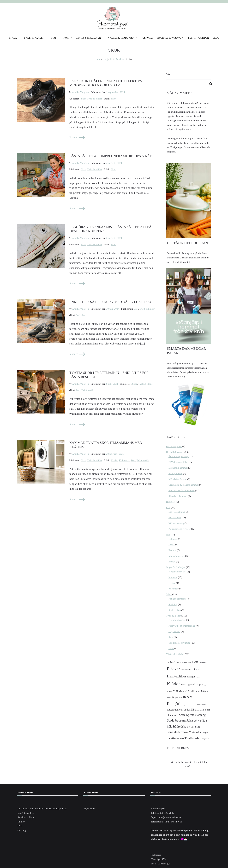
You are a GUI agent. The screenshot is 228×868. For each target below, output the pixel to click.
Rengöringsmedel (177, 599)
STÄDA (15, 38)
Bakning (173, 539)
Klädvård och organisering (182, 626)
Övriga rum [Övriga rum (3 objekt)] (205, 739)
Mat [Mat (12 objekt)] (175, 691)
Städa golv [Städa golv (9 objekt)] (193, 721)
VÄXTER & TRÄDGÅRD (122, 38)
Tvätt (171, 648)
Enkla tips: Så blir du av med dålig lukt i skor (112, 302)
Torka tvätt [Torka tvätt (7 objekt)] (195, 732)
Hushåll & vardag (175, 452)
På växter (173, 589)
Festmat (172, 550)
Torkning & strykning (179, 643)
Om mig (22, 830)
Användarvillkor (26, 817)
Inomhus (173, 577)
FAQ (20, 826)
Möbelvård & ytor (178, 479)
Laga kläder (174, 631)
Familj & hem (175, 473)
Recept (172, 562)
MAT (56, 38)
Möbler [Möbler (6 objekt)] (205, 691)
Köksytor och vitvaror (180, 529)
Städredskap (175, 610)
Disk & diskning (177, 512)
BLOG (216, 38)
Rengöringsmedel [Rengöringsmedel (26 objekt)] (182, 704)
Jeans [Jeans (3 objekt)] (198, 677)
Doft (78, 315)
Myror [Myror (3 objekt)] (198, 691)
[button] (18, 38)
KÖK (68, 38)
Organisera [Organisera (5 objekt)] (177, 697)
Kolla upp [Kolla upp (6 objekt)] (186, 684)
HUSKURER (147, 38)
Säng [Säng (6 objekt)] (198, 727)
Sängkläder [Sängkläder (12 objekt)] (174, 732)
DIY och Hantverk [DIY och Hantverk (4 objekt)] (183, 662)
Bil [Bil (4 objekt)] (168, 662)
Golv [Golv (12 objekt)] (196, 669)
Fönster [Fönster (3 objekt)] (183, 670)
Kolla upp (124, 460)
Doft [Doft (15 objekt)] (195, 662)
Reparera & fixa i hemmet (182, 490)
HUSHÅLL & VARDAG (171, 38)
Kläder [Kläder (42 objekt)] (173, 684)
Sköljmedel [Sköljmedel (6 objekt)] (173, 715)
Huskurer (171, 502)
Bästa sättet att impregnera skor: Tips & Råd (111, 156)
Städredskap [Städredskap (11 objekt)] (180, 726)
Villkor (21, 822)
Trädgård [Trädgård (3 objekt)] (205, 733)
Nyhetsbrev (90, 809)
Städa (169, 594)
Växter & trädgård (175, 654)
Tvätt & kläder (94, 99)
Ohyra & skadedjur (176, 567)
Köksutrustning (176, 523)
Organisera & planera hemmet (184, 485)
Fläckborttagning (177, 620)
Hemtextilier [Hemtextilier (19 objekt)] (177, 676)
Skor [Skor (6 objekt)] (208, 710)
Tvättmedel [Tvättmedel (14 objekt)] (192, 738)
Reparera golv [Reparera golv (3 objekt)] (200, 710)
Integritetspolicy (26, 813)
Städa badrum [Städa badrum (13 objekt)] (176, 720)
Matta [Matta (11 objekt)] (192, 691)
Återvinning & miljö (179, 456)
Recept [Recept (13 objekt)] (188, 697)
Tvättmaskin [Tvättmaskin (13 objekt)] (175, 738)
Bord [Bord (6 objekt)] (173, 662)
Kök (168, 507)
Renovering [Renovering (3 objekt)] (201, 704)
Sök (168, 74)
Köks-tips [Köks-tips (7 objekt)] (196, 684)
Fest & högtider (174, 446)
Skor (83, 99)
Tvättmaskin (88, 390)
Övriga (172, 583)
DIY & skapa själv (178, 462)
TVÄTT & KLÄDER (36, 38)
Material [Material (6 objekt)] (183, 691)
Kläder (114, 460)
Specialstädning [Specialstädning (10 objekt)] (196, 715)
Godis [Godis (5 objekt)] (189, 670)
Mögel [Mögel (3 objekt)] (169, 697)
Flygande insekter (177, 572)
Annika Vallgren (80, 92)
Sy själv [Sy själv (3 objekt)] (192, 727)
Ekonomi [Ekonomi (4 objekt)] (203, 662)
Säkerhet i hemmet (178, 496)
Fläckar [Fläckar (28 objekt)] (173, 669)
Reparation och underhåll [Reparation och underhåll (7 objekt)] (180, 710)
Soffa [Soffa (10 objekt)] (182, 715)
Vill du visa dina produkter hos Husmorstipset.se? (42, 809)
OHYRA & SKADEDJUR (90, 38)
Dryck (172, 545)
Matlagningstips (177, 556)
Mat (168, 535)
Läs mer (77, 137)
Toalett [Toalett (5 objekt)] (186, 732)
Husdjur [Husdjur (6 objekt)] (191, 677)
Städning (173, 604)
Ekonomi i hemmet (178, 468)
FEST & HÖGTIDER (198, 38)
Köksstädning (175, 518)
